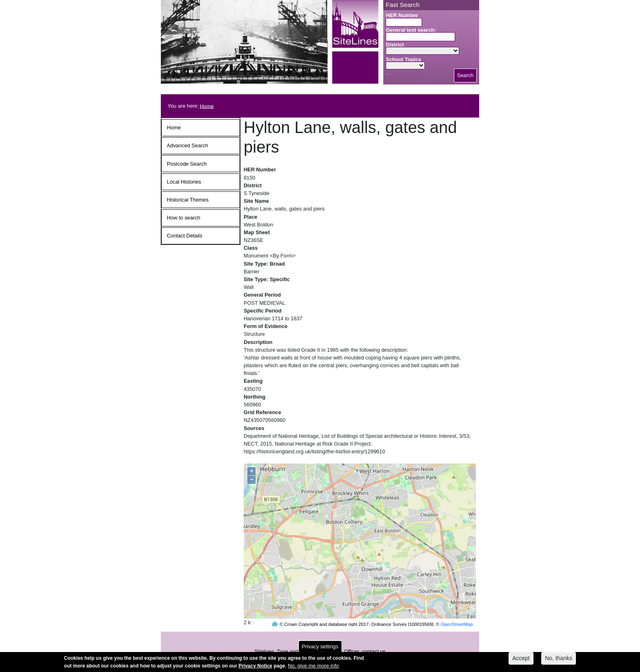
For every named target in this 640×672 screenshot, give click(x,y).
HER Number (402, 15)
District (395, 45)
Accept (521, 660)
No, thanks (559, 660)
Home (207, 106)
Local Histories (184, 182)
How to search (184, 218)
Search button (387, 74)
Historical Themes (188, 200)
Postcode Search (187, 164)
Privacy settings (320, 648)
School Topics (403, 59)
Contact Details (185, 236)
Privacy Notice (255, 668)
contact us (373, 636)
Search (466, 75)
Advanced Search (188, 145)
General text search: (411, 30)
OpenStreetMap (457, 609)
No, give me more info (313, 667)
